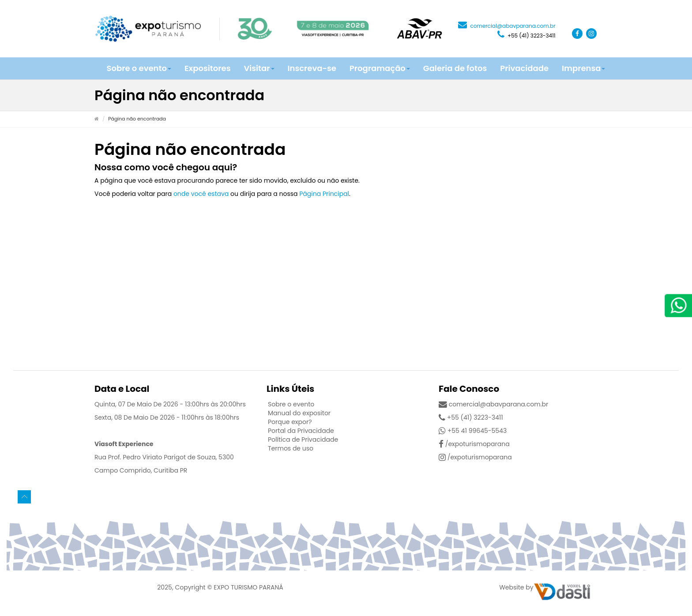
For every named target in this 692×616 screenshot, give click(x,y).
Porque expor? (290, 422)
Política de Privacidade (303, 439)
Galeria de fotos (455, 68)
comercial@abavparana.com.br (507, 26)
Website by (516, 587)
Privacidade (524, 68)
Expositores (207, 68)
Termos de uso (291, 448)
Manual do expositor (299, 413)
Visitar (259, 68)
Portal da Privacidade (301, 431)
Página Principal (324, 194)
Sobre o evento (139, 68)
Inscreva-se (312, 68)
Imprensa (583, 68)
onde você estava (201, 194)
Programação (380, 68)
